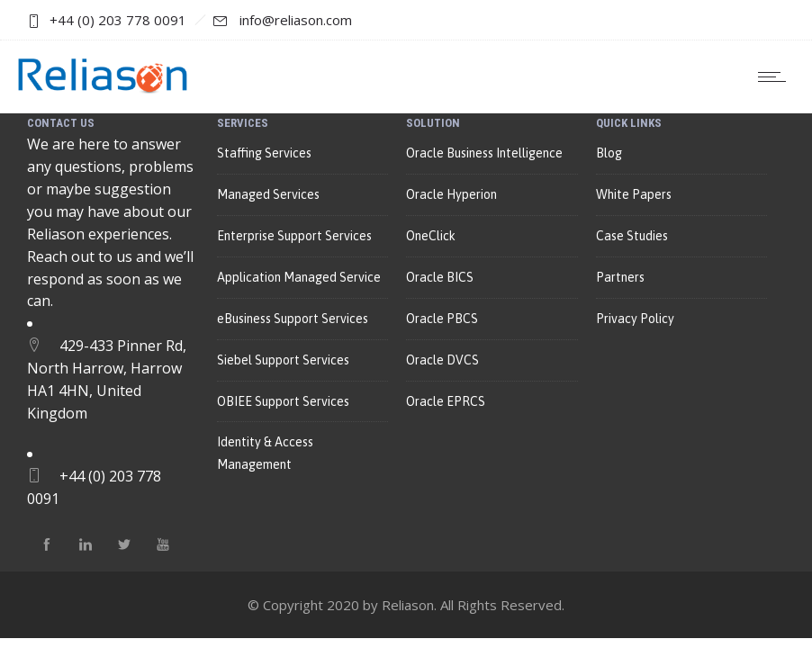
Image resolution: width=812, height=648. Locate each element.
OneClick (431, 236)
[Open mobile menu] (776, 76)
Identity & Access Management (265, 453)
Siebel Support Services (283, 360)
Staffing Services (264, 153)
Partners (620, 277)
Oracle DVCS (442, 360)
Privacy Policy (635, 319)
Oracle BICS (440, 277)
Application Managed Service (299, 277)
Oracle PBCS (442, 319)
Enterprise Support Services (294, 236)
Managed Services (268, 194)
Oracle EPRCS (446, 401)
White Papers (634, 194)
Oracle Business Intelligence (484, 153)
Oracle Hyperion (451, 194)
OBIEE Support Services (283, 401)
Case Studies (632, 236)
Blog (609, 153)
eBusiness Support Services (293, 319)
